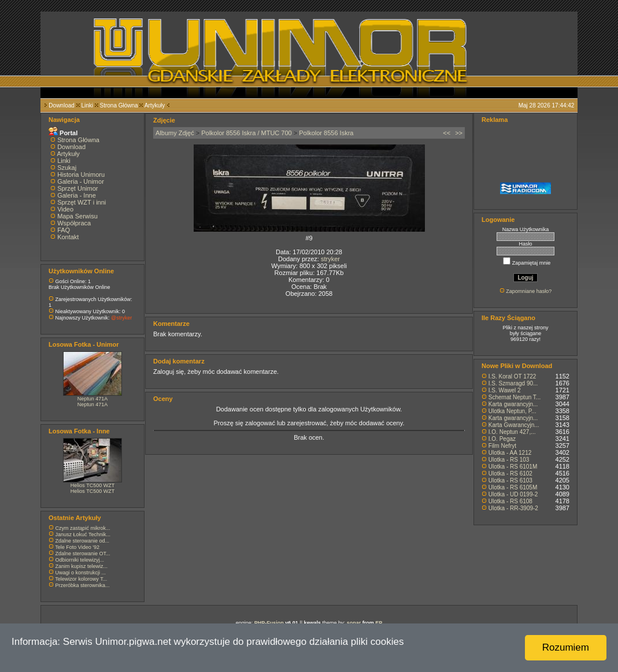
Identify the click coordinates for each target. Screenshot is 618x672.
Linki (87, 105)
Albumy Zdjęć (175, 133)
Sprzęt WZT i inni (82, 202)
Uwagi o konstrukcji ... (81, 573)
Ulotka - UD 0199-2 (513, 494)
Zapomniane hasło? (529, 291)
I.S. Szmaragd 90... (513, 383)
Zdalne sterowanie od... (83, 541)
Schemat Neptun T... (515, 397)
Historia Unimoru (81, 175)
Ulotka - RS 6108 (510, 501)
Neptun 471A (93, 399)
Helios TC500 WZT (92, 485)
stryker (330, 259)
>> (459, 133)
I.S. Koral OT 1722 (512, 376)
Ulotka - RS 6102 (510, 474)
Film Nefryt (502, 446)
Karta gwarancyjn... (513, 404)
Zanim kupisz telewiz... (82, 566)
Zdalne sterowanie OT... (83, 554)
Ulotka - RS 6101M (513, 467)
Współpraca (74, 223)
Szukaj (67, 168)
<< (447, 133)
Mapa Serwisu (77, 216)
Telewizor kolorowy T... (81, 579)
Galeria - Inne (77, 195)
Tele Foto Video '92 (77, 547)
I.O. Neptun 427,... (512, 432)
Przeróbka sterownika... (83, 585)
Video (65, 209)
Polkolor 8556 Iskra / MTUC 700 (247, 133)
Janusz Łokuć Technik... (83, 534)
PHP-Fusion (269, 623)
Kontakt (68, 237)
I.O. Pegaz (502, 439)
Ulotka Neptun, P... (512, 411)
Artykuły (155, 105)
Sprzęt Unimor (77, 188)
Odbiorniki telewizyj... (80, 560)
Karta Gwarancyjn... (514, 425)
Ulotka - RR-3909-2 (513, 508)
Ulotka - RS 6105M (513, 487)
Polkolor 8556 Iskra (326, 133)
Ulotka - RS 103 (509, 460)
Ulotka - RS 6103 (510, 480)
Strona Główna (119, 105)
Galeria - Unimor (81, 181)
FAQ (64, 230)
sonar (354, 623)
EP (379, 623)
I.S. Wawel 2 (505, 390)
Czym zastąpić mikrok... (83, 528)
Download (61, 105)
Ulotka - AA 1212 (510, 453)
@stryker (121, 318)
